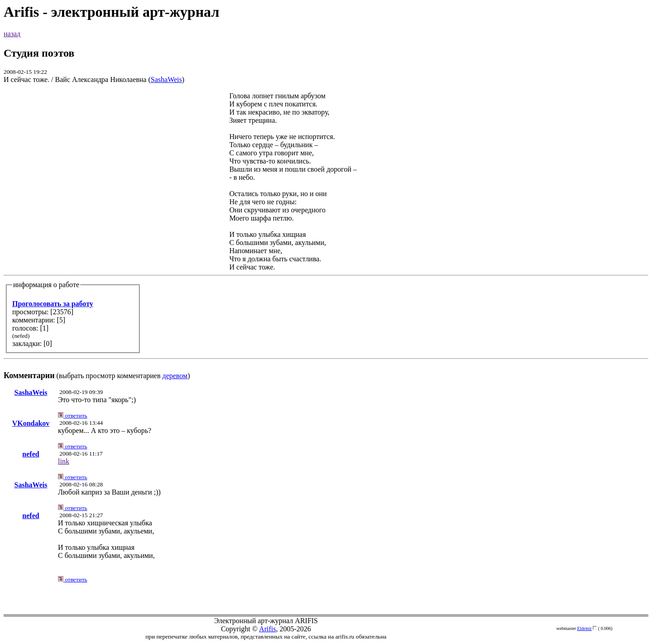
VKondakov (31, 423)
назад (12, 34)
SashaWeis (166, 79)
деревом (175, 376)
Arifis (267, 629)
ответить (73, 416)
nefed (31, 454)
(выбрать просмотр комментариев (326, 236)
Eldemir (585, 628)
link (64, 461)
